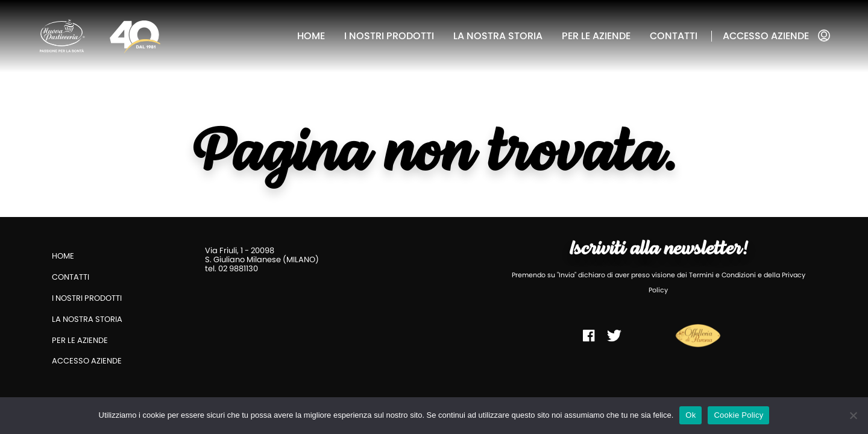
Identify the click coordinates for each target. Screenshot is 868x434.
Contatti (674, 36)
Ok (690, 415)
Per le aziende (596, 36)
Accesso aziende (766, 36)
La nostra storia (498, 36)
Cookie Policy (738, 415)
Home (311, 36)
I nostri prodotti (389, 36)
